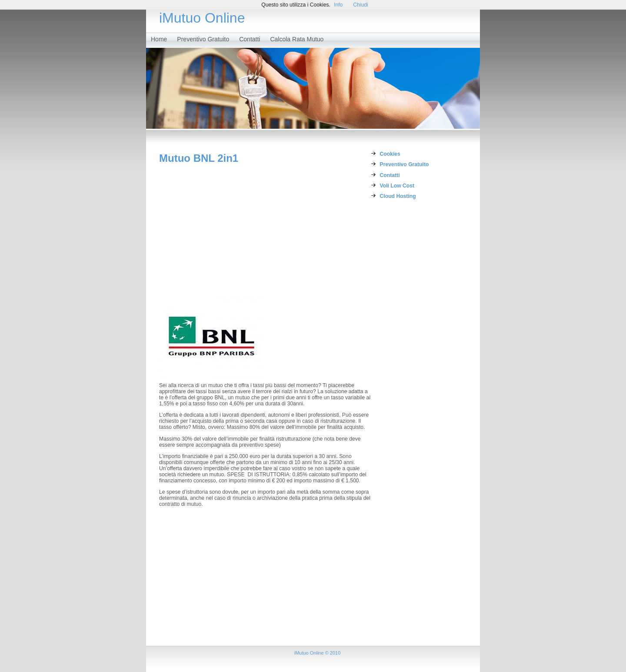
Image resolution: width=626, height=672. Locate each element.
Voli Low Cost (397, 186)
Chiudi (360, 5)
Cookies (390, 154)
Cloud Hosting (398, 196)
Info (338, 5)
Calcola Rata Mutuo (297, 39)
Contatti (250, 39)
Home (159, 39)
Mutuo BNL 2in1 (199, 158)
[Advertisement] (265, 230)
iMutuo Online (202, 18)
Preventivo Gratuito (203, 39)
